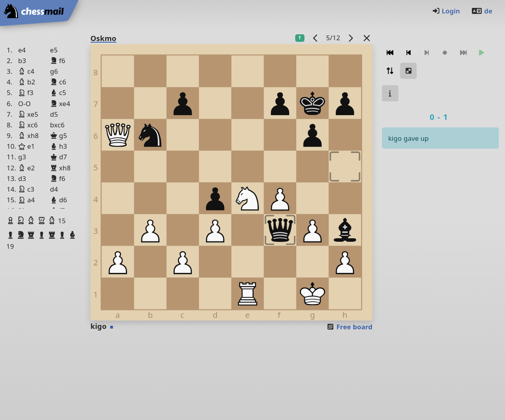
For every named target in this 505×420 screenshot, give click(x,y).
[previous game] (316, 38)
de (482, 11)
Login (446, 11)
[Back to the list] (367, 38)
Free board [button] (349, 327)
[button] (11, 220)
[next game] (351, 38)
